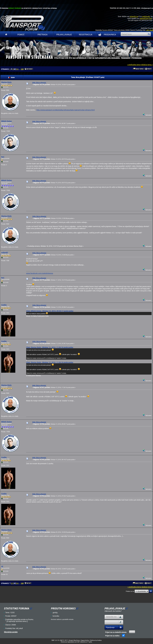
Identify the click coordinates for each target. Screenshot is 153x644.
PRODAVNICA (107, 35)
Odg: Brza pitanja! (39, 83)
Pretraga (43, 35)
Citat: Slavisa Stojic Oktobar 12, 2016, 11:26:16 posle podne (50, 347)
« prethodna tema (134, 65)
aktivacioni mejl (146, 18)
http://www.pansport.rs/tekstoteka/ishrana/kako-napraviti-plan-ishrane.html (66, 110)
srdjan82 (5, 253)
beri (3, 157)
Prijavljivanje (64, 35)
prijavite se (134, 16)
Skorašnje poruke (11, 632)
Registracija (86, 35)
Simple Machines (74, 640)
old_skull (150, 30)
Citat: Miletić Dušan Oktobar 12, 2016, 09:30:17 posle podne (50, 311)
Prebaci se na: (130, 591)
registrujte (146, 16)
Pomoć (21, 35)
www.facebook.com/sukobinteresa (40, 273)
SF (2, 566)
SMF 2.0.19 (55, 640)
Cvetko (4, 305)
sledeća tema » (147, 65)
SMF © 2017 (64, 640)
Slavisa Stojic (6, 82)
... (20, 69)
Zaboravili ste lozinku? (113, 611)
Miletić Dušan (7, 121)
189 (22, 69)
